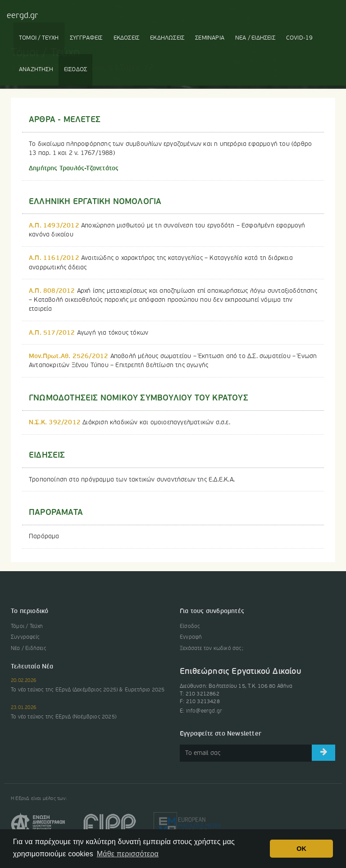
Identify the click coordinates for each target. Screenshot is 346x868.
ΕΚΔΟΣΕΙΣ (127, 38)
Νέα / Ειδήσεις (29, 649)
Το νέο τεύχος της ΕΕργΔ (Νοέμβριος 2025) (64, 717)
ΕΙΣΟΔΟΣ (75, 70)
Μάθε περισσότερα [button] (128, 854)
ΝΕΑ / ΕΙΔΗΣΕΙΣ (255, 38)
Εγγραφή (191, 637)
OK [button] (301, 849)
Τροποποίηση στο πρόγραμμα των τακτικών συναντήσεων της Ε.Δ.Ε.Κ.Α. (132, 480)
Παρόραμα (44, 536)
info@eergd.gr (204, 711)
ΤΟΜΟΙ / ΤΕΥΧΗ (39, 38)
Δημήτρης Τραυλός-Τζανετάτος (74, 168)
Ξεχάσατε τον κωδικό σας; (212, 649)
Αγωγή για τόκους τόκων (89, 333)
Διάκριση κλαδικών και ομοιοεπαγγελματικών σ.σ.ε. (130, 423)
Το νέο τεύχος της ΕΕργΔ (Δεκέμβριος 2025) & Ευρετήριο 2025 (88, 690)
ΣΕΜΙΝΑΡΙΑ (210, 38)
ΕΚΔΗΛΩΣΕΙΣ (167, 38)
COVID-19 (300, 38)
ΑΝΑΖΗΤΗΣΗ (36, 70)
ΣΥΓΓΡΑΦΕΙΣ (86, 38)
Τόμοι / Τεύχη (27, 627)
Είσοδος (190, 627)
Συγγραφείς (25, 637)
